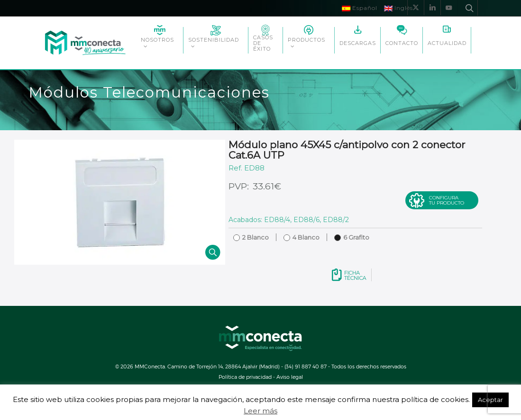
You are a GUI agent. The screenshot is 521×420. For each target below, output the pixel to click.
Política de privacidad (245, 377)
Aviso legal (290, 377)
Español (360, 8)
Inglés (398, 8)
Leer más (260, 411)
